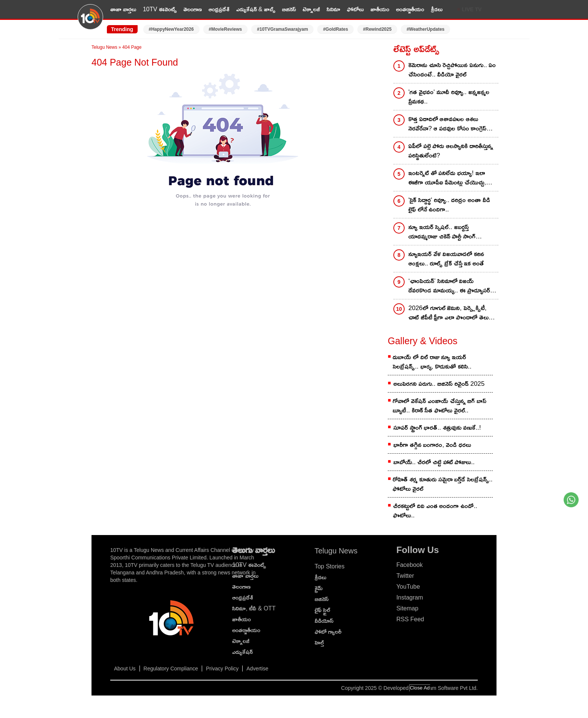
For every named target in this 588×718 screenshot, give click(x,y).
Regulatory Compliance (171, 669)
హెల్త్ (319, 642)
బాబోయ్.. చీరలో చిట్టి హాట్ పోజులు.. (434, 462)
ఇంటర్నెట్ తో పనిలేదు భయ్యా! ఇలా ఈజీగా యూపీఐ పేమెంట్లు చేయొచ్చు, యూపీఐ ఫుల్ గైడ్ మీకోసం (447, 178)
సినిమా (333, 9)
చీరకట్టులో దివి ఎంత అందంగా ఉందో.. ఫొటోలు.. (435, 511)
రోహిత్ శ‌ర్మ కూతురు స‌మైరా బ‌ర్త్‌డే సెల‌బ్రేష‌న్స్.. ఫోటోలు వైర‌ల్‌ (442, 484)
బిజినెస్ (289, 9)
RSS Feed (410, 619)
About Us (125, 669)
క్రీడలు (437, 9)
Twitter (405, 576)
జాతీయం (380, 9)
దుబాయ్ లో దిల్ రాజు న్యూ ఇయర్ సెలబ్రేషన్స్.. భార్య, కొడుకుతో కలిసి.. (432, 362)
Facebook (409, 565)
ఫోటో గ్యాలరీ (328, 632)
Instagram (410, 597)
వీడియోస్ (324, 621)
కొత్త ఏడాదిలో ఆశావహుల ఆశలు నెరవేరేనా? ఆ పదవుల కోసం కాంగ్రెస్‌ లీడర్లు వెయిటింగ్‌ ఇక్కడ (447, 124)
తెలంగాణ (193, 9)
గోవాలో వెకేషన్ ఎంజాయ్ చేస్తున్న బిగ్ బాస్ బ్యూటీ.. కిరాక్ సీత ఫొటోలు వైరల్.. (439, 406)
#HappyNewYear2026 (171, 29)
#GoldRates (335, 29)
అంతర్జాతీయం (410, 9)
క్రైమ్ (319, 588)
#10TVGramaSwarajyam (282, 29)
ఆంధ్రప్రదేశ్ (219, 9)
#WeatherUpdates (425, 29)
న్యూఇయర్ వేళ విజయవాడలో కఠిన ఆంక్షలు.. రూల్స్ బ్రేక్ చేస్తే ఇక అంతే (446, 259)
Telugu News (104, 47)
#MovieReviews (226, 29)
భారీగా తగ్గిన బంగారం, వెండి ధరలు (432, 445)
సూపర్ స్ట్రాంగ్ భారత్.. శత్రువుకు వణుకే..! (437, 428)
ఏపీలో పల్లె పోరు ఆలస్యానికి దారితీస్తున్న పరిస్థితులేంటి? (451, 151)
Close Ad (420, 688)
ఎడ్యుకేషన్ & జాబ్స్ (256, 9)
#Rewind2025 (377, 29)
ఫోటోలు (355, 9)
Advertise (257, 669)
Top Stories (330, 566)
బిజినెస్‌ (322, 599)
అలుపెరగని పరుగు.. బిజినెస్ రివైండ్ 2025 (439, 384)
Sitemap (407, 608)
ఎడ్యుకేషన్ (242, 652)
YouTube (408, 587)
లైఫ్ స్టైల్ (322, 610)
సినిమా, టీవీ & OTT (254, 608)
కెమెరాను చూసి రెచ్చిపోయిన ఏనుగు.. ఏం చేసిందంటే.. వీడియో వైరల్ (452, 70)
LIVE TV (472, 9)
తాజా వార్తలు (123, 9)
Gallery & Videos (423, 341)
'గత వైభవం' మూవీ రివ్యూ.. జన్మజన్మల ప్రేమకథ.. (449, 97)
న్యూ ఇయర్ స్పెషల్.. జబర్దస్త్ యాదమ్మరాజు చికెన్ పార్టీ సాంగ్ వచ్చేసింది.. (442, 232)
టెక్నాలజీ (311, 9)
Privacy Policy (222, 669)
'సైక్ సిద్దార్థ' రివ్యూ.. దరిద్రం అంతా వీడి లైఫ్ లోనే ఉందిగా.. (449, 205)
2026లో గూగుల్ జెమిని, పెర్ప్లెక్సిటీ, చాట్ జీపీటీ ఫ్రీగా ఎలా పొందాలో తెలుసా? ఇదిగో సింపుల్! (453, 313)
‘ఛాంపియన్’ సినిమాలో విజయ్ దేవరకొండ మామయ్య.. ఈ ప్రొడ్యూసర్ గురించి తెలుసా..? (449, 286)
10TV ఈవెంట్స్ (160, 9)
